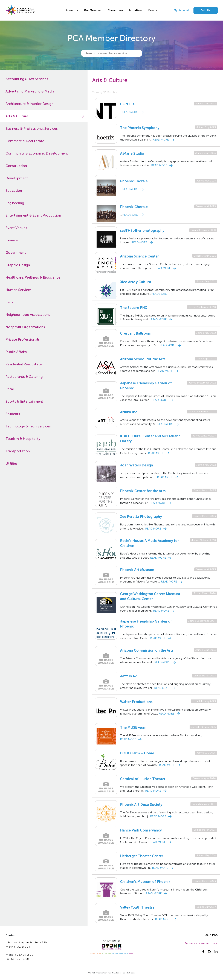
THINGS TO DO (95, 953)
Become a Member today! (201, 943)
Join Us (206, 10)
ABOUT (132, 953)
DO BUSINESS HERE (120, 953)
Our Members (93, 10)
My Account (182, 10)
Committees (115, 10)
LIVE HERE (106, 953)
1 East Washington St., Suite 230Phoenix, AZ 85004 (26, 945)
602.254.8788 (20, 959)
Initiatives (136, 10)
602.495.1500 (24, 955)
